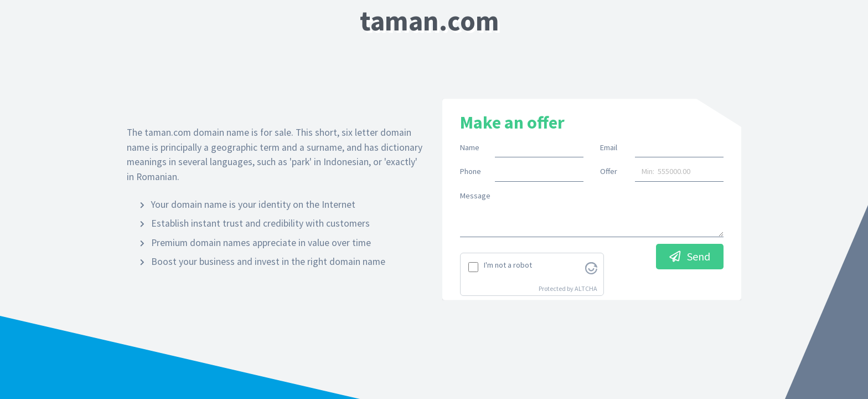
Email (609, 147)
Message (475, 196)
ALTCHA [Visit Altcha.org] (586, 288)
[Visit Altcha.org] (591, 267)
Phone (471, 171)
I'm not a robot (508, 265)
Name (470, 147)
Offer (609, 171)
